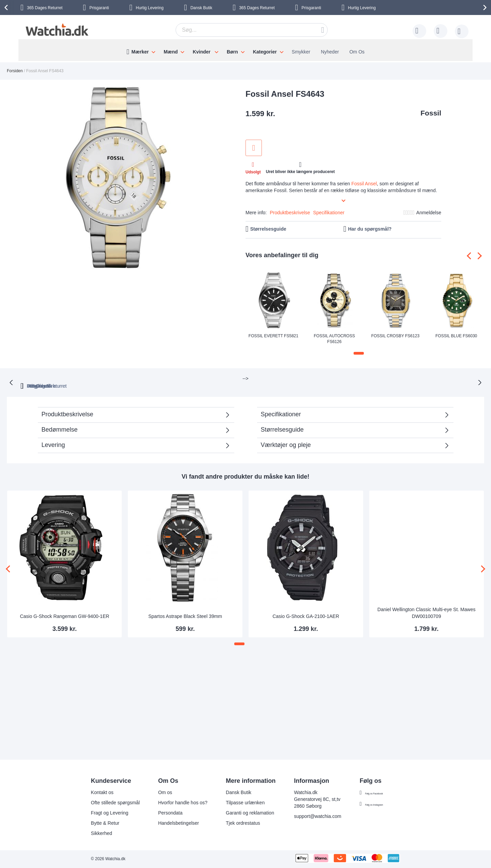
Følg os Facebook (374, 793)
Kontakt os (92, 792)
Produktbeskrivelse (290, 213)
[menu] (245, 50)
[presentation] (7, 7)
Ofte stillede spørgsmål (105, 803)
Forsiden (15, 71)
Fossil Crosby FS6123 (395, 336)
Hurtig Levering (150, 8)
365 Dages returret (169, 378)
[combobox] (252, 30)
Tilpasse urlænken (235, 803)
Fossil (431, 113)
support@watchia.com (307, 816)
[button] (359, 353)
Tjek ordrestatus (233, 823)
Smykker (301, 52)
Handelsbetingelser (168, 823)
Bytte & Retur (95, 823)
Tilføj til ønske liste (254, 148)
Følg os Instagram (374, 804)
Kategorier (265, 52)
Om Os (357, 52)
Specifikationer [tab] (281, 407)
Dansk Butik (201, 8)
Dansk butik (330, 378)
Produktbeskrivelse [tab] (68, 407)
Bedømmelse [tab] (60, 422)
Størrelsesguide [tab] (282, 422)
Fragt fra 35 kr (277, 378)
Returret (45, 8)
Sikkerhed (91, 833)
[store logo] (56, 30)
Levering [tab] (53, 437)
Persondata (160, 813)
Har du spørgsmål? (370, 229)
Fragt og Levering (100, 813)
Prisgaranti (99, 8)
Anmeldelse (429, 213)
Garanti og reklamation (240, 813)
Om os (155, 792)
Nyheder (330, 52)
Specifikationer (329, 213)
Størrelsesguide (268, 229)
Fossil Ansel (364, 184)
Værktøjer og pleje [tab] (286, 437)
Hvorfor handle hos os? (173, 803)
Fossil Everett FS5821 (273, 336)
